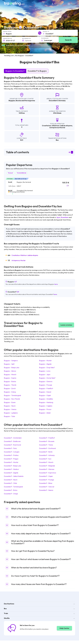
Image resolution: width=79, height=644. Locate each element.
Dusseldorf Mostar (11, 462)
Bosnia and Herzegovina (25, 101)
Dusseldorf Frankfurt (47, 438)
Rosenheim (65, 217)
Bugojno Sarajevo (11, 361)
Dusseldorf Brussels (47, 441)
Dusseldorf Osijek (46, 476)
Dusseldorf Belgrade (47, 466)
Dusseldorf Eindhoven (12, 441)
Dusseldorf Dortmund (47, 448)
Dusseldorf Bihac (46, 483)
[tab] (39, 188)
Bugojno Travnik (10, 385)
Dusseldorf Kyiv (45, 459)
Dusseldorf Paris (10, 448)
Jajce (58, 217)
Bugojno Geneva (46, 381)
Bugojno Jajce (45, 374)
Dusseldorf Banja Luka (12, 466)
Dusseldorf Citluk (10, 483)
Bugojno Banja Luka (12, 367)
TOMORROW (21, 173)
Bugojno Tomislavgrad (12, 395)
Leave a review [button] (66, 325)
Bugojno (12, 101)
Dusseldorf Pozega (46, 480)
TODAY (10, 173)
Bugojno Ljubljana (11, 413)
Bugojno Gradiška (46, 399)
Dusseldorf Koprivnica (48, 473)
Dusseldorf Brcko (11, 490)
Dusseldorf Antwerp (47, 455)
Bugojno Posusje (46, 385)
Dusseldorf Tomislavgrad (13, 487)
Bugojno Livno (45, 371)
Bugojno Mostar (45, 361)
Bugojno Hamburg (46, 402)
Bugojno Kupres (10, 378)
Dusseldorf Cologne (12, 452)
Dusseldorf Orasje (11, 494)
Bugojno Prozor (45, 409)
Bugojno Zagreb (45, 364)
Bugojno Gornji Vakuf (47, 378)
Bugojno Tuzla (9, 416)
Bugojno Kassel (45, 392)
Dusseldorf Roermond (12, 445)
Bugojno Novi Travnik (12, 399)
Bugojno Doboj (10, 392)
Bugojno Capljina (46, 406)
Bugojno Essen (10, 402)
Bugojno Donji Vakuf (47, 367)
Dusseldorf (53, 101)
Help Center (64, 628)
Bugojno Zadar (45, 413)
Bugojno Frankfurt (46, 388)
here (56, 284)
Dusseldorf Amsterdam (13, 438)
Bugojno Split (9, 364)
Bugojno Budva (10, 381)
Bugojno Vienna (10, 409)
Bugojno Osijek (45, 395)
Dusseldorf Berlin (46, 452)
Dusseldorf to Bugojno (37, 71)
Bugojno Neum (10, 406)
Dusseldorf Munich (46, 462)
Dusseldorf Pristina (11, 455)
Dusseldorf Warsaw (47, 469)
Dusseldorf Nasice (46, 490)
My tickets (56, 4)
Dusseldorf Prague (11, 459)
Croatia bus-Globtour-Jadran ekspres (25, 255)
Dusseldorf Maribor (11, 469)
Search (68, 40)
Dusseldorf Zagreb (11, 473)
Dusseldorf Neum (11, 480)
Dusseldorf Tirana (46, 445)
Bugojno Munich (10, 374)
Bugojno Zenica (10, 371)
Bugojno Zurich (10, 388)
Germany (62, 101)
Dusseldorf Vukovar (47, 487)
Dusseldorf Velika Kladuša (14, 476)
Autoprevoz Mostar (19, 260)
